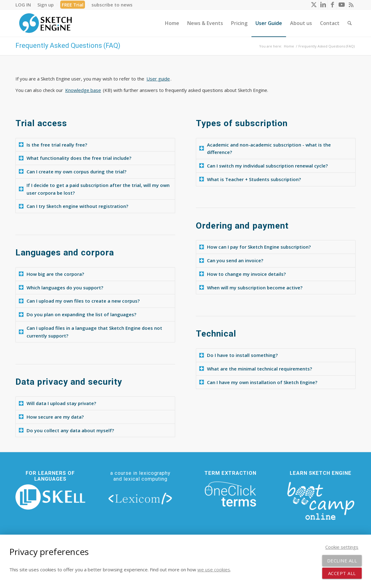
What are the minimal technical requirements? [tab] (256, 369)
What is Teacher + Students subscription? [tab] (250, 179)
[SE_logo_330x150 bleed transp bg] (45, 23)
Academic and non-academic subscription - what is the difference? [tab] (265, 149)
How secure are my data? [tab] (51, 417)
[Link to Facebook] (332, 5)
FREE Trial (73, 5)
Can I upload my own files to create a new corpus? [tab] (79, 301)
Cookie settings (342, 547)
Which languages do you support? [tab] (61, 288)
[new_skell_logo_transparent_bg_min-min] (50, 497)
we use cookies (214, 569)
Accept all (342, 573)
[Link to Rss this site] (351, 5)
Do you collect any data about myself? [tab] (66, 430)
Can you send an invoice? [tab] (231, 260)
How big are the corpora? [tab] (51, 274)
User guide (158, 79)
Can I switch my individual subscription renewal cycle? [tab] (263, 166)
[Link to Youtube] (341, 5)
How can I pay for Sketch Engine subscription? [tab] (255, 247)
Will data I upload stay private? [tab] (57, 403)
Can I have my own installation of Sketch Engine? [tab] (258, 382)
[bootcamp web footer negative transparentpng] (321, 500)
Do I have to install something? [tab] (238, 355)
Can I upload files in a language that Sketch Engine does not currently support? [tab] (91, 332)
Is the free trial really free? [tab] (53, 145)
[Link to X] (314, 5)
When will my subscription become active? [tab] (251, 288)
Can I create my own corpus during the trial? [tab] (73, 172)
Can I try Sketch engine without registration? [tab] (74, 206)
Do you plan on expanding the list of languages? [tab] (78, 314)
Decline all (342, 561)
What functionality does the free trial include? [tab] (75, 158)
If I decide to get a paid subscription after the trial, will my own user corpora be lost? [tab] (94, 189)
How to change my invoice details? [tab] (242, 274)
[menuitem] (25, 5)
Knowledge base (83, 90)
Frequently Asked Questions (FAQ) (68, 46)
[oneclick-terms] (230, 494)
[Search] (350, 23)
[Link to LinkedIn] (323, 5)
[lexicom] (141, 498)
